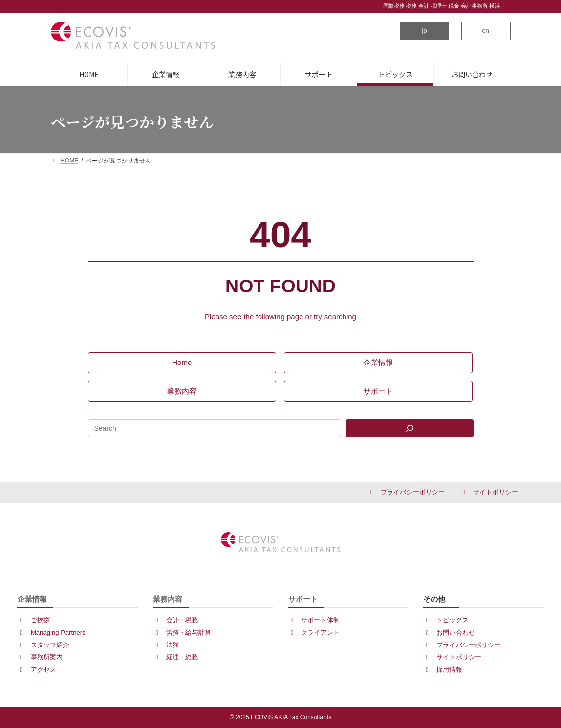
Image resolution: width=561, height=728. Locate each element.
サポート (303, 599)
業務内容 (168, 599)
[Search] (410, 428)
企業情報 (32, 599)
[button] (425, 31)
